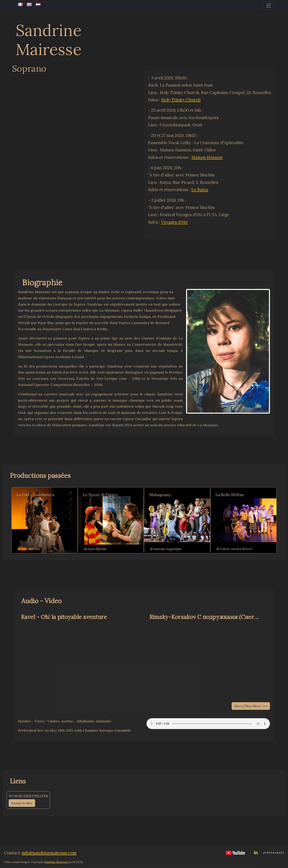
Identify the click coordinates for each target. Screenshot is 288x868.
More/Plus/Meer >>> (251, 706)
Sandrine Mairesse (56, 862)
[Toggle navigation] (269, 6)
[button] (29, 520)
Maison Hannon (207, 157)
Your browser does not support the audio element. (208, 724)
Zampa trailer (22, 803)
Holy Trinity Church (181, 100)
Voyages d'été (174, 222)
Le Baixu (200, 190)
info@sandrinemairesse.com (49, 853)
